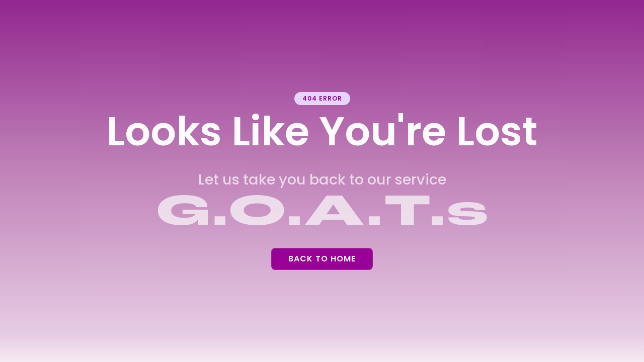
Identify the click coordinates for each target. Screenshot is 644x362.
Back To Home (322, 259)
